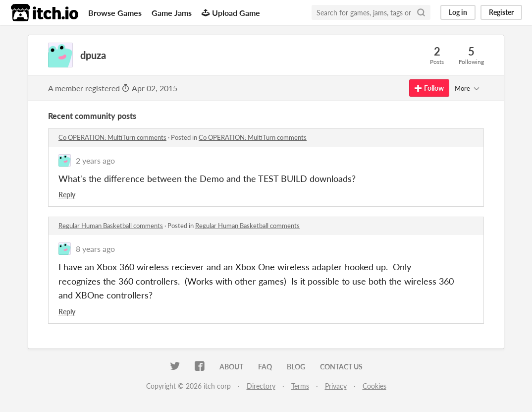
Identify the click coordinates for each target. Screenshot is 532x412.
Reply (67, 195)
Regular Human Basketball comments (111, 226)
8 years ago (95, 249)
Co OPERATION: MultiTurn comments (112, 137)
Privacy (336, 386)
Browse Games (115, 13)
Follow (429, 88)
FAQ (265, 367)
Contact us (341, 367)
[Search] (421, 12)
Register (501, 12)
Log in (458, 12)
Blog (296, 367)
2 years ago (95, 160)
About (231, 367)
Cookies (374, 386)
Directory (261, 386)
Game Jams (172, 13)
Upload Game (231, 13)
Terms (300, 386)
